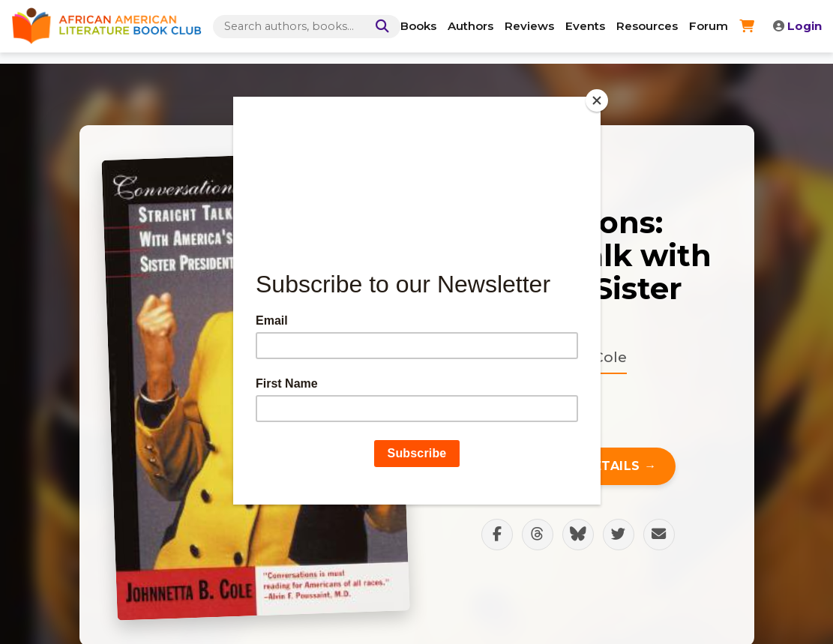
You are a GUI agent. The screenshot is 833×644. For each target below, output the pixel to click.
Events (585, 26)
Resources (647, 26)
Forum (709, 26)
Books (418, 26)
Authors (470, 26)
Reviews (529, 26)
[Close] (597, 100)
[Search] (379, 27)
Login (797, 26)
